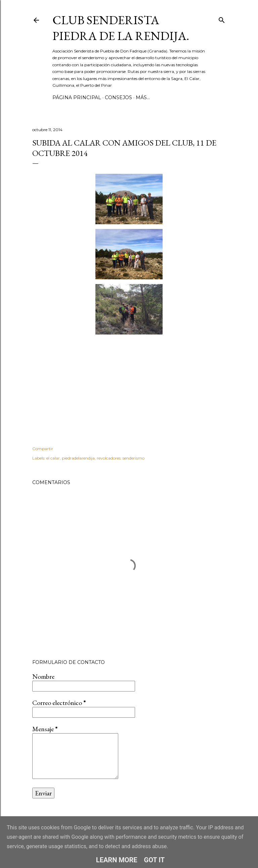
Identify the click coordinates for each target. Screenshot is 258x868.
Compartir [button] (43, 449)
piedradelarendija (78, 458)
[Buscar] (222, 19)
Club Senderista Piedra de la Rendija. (121, 28)
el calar (53, 458)
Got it (155, 860)
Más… (143, 97)
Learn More (117, 860)
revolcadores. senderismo (121, 458)
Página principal (77, 97)
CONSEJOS (118, 97)
